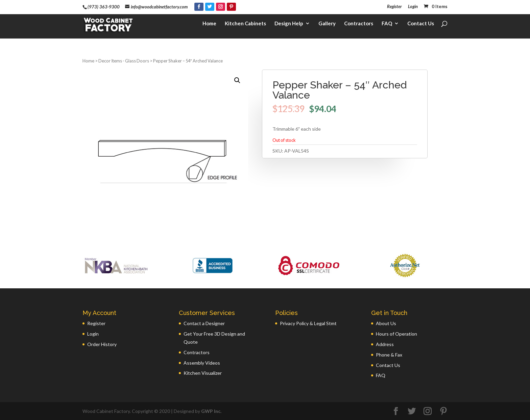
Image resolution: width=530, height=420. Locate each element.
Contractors (359, 26)
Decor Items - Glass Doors (124, 61)
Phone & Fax (389, 355)
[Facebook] (199, 7)
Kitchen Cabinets (245, 26)
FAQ (387, 26)
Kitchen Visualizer (203, 373)
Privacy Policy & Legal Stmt (308, 323)
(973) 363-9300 (104, 7)
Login (413, 7)
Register (394, 7)
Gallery (327, 26)
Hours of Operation (396, 334)
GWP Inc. (211, 411)
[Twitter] (210, 7)
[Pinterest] (231, 7)
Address (385, 344)
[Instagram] (221, 7)
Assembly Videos (202, 363)
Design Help (289, 26)
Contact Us (421, 26)
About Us (386, 323)
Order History (102, 344)
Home (209, 26)
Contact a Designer (204, 323)
